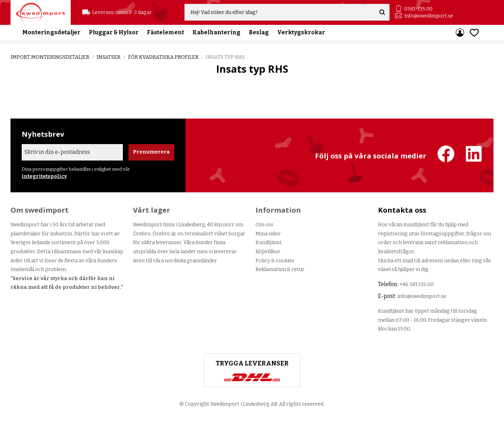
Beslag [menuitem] (259, 33)
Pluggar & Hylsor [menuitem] (114, 33)
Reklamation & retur (280, 269)
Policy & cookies (275, 261)
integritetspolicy (44, 176)
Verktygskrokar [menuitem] (301, 33)
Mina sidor (268, 234)
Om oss (264, 225)
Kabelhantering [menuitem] (216, 33)
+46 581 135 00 (416, 284)
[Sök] (383, 13)
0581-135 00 (418, 9)
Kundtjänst (269, 243)
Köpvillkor (268, 252)
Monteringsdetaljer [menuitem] (51, 33)
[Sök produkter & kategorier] (281, 13)
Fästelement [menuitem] (166, 33)
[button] (474, 33)
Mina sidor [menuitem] (460, 33)
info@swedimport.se (429, 16)
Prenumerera (151, 152)
